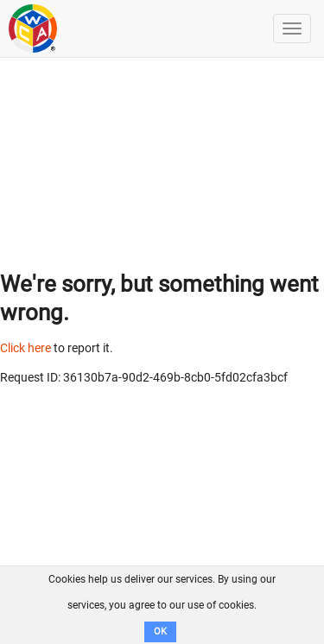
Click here (25, 348)
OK (160, 631)
